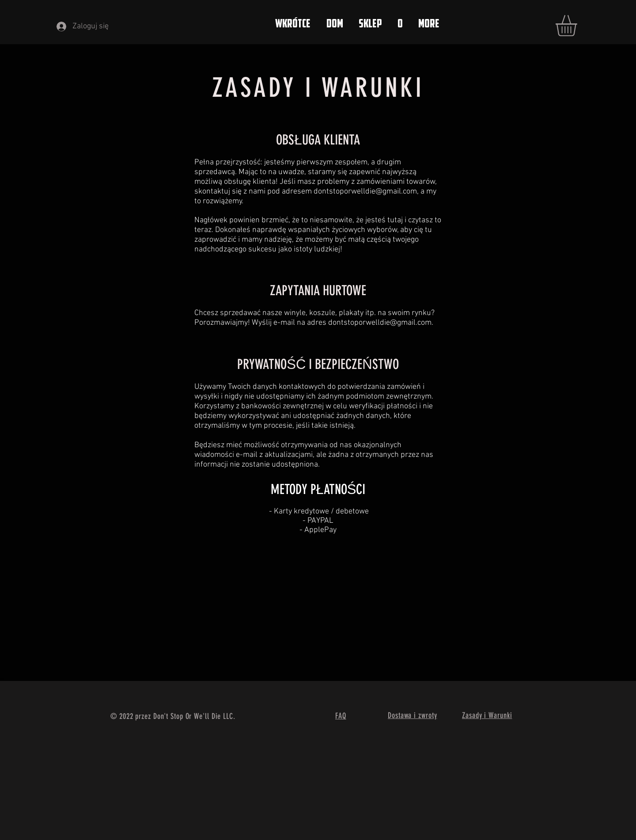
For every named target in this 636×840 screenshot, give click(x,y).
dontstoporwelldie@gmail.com (365, 192)
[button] (579, 26)
